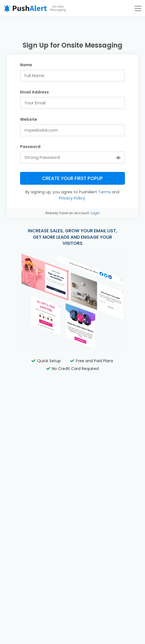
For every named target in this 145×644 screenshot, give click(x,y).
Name (26, 65)
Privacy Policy (72, 198)
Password (30, 147)
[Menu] (138, 8)
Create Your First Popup (72, 178)
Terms (104, 192)
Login (95, 213)
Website (29, 119)
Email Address (34, 92)
